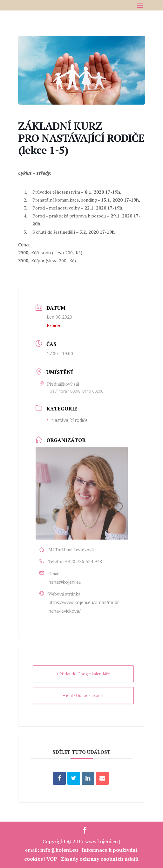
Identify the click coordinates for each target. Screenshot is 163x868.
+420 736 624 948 (83, 561)
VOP (52, 859)
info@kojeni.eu (59, 850)
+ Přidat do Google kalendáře (83, 674)
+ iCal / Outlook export (83, 696)
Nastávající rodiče (67, 420)
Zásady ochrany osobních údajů (100, 859)
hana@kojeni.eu (65, 582)
